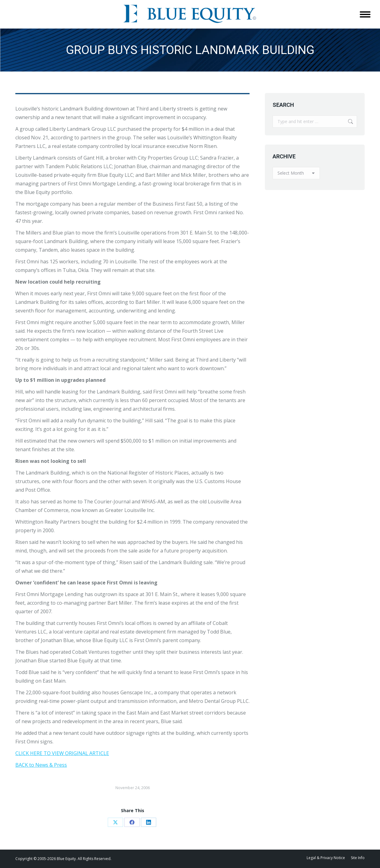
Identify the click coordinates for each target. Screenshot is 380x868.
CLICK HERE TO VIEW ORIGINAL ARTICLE (62, 753)
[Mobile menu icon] (365, 14)
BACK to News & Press (41, 765)
